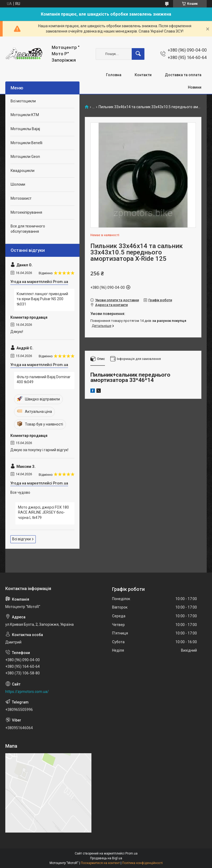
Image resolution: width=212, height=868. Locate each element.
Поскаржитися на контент (100, 863)
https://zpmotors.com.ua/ (27, 692)
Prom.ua (131, 853)
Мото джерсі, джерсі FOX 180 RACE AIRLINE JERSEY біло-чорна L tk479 (43, 512)
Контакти (143, 75)
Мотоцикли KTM (25, 115)
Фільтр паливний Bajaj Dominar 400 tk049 (44, 380)
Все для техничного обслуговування (28, 229)
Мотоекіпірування (26, 212)
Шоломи (18, 184)
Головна (114, 75)
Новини (195, 87)
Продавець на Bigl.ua (106, 858)
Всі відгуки (21, 539)
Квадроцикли (23, 171)
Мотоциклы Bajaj (25, 129)
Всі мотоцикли (23, 101)
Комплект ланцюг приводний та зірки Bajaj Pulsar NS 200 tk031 (42, 299)
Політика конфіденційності (142, 863)
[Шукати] (138, 54)
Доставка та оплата (183, 75)
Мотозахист (21, 198)
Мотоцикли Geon (25, 157)
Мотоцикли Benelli (26, 143)
